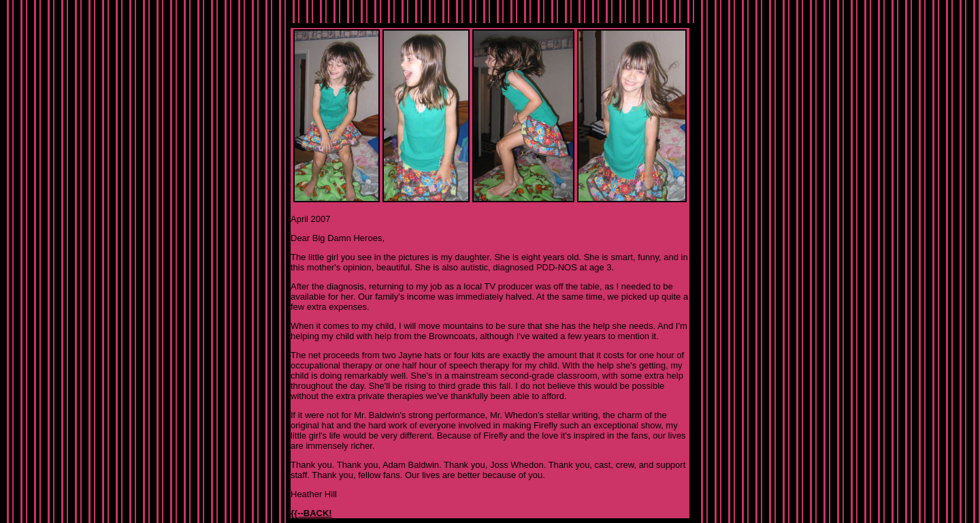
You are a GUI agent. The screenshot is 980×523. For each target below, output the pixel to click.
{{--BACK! (311, 513)
